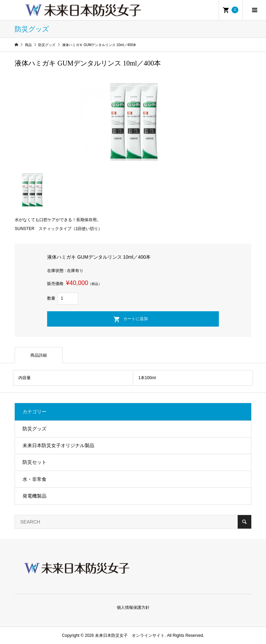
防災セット (34, 462)
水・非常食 (34, 479)
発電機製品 (34, 496)
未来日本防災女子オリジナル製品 (58, 445)
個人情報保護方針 (133, 607)
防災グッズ (34, 429)
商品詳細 (39, 355)
